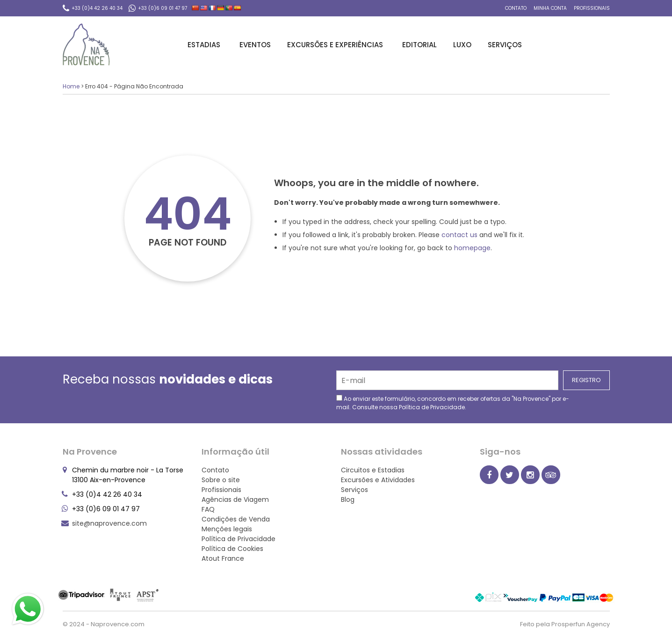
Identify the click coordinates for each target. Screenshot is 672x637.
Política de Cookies (232, 549)
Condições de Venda (236, 519)
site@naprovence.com (109, 523)
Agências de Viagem (235, 499)
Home (71, 86)
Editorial (419, 45)
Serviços (506, 45)
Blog (348, 499)
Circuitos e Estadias (373, 470)
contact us (459, 235)
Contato (516, 8)
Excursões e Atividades (378, 480)
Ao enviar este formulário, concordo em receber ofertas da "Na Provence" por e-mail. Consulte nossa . (453, 403)
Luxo (462, 45)
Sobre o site (221, 480)
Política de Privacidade (432, 407)
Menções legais (227, 529)
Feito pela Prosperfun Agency (565, 624)
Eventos (255, 45)
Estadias (205, 45)
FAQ (208, 509)
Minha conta (550, 8)
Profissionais (592, 8)
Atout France (223, 558)
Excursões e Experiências (336, 45)
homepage (472, 248)
